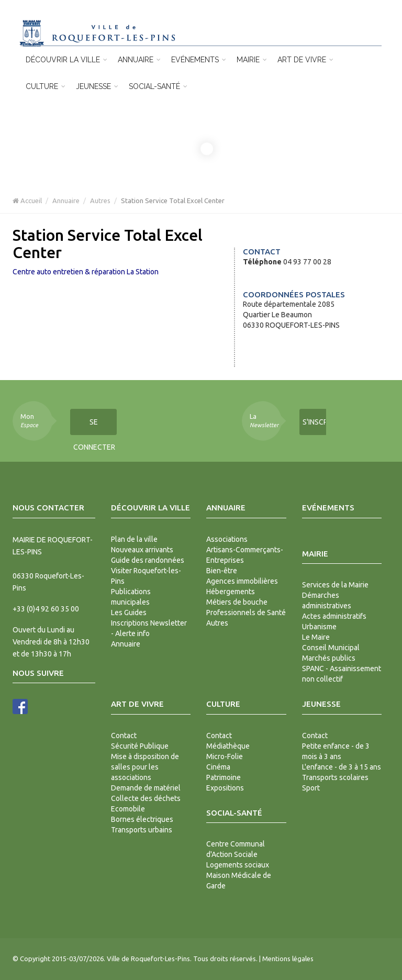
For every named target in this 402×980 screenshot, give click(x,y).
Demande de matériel (146, 788)
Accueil (27, 201)
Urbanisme (319, 627)
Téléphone (262, 262)
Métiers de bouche (237, 602)
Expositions (225, 788)
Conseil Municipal (331, 648)
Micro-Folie (225, 756)
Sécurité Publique (140, 746)
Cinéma (218, 767)
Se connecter (94, 426)
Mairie (252, 60)
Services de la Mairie (335, 585)
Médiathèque (228, 746)
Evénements (199, 60)
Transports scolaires (335, 777)
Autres (100, 201)
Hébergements (231, 592)
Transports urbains (142, 830)
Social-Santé (158, 86)
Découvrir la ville (66, 60)
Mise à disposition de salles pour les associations (145, 767)
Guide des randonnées (148, 560)
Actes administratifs (334, 616)
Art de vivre (305, 60)
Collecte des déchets (146, 798)
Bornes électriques (142, 819)
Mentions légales (288, 959)
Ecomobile (128, 809)
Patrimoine (224, 777)
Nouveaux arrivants (142, 550)
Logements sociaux (238, 865)
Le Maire (316, 637)
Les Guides (129, 612)
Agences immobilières (242, 581)
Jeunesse (97, 86)
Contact (124, 736)
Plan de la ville (134, 539)
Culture (46, 86)
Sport (311, 788)
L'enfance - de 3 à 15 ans (342, 767)
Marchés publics (329, 658)
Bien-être (222, 571)
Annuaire (139, 60)
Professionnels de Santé (246, 612)
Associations (227, 539)
